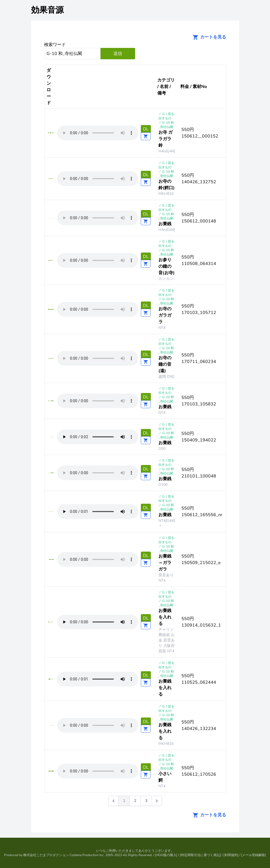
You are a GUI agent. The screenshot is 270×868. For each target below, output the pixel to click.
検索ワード (55, 45)
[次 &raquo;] (157, 801)
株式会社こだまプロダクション (46, 855)
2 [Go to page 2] (135, 801)
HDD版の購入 (166, 855)
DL (146, 129)
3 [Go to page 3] (146, 801)
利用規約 (231, 855)
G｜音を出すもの (166, 116)
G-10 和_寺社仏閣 (166, 125)
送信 (118, 54)
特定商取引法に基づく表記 (200, 855)
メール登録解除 (253, 855)
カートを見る (208, 37)
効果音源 (47, 10)
